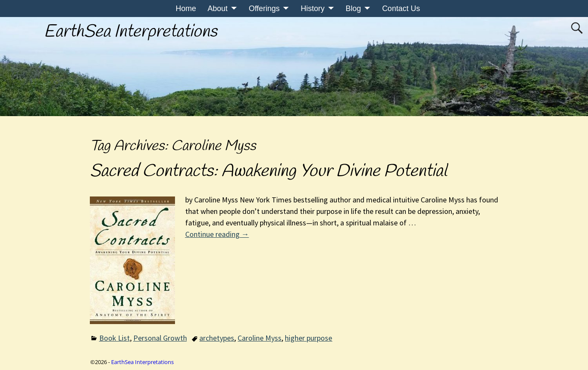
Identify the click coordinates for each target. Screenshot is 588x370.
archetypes (217, 338)
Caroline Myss (260, 338)
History (313, 9)
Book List (115, 338)
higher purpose (308, 338)
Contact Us (401, 9)
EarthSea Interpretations (131, 32)
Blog (353, 9)
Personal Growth (160, 338)
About (218, 9)
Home (186, 9)
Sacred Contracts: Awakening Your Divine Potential (268, 171)
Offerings (264, 9)
